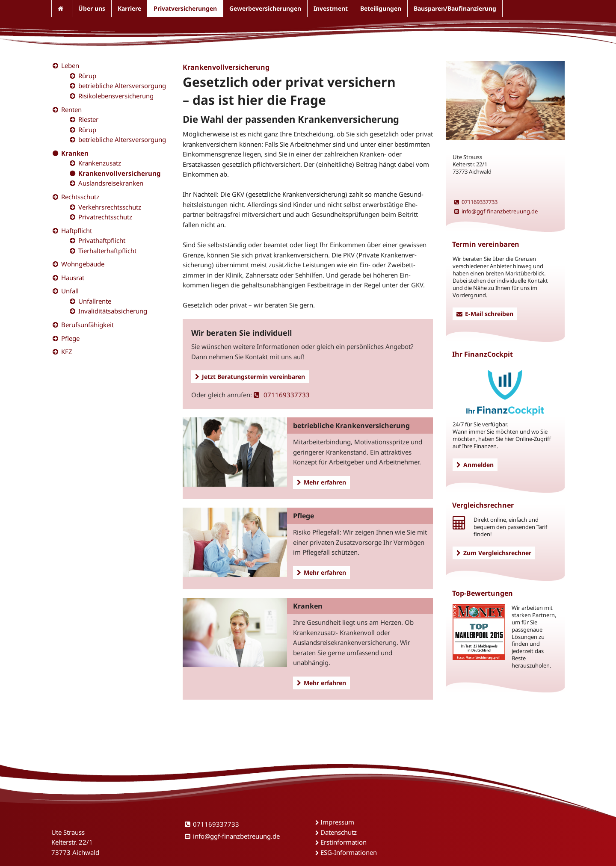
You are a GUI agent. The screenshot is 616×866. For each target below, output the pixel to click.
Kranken (75, 153)
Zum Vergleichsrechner (494, 553)
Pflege (70, 338)
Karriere (129, 8)
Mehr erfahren (321, 482)
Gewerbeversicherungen (265, 8)
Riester (88, 119)
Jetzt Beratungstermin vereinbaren (250, 377)
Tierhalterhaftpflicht (107, 251)
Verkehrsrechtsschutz (110, 207)
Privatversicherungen (185, 8)
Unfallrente (95, 301)
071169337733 (282, 395)
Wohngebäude (83, 264)
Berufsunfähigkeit (87, 325)
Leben (70, 65)
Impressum (337, 822)
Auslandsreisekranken (111, 183)
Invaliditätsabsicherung (113, 311)
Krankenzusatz (100, 163)
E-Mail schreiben (485, 314)
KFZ (67, 352)
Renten (71, 109)
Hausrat (73, 278)
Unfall (70, 291)
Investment (331, 8)
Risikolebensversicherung (116, 96)
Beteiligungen (381, 8)
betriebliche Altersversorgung (122, 86)
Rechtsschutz (80, 197)
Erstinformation (344, 842)
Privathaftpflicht (102, 240)
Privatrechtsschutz (105, 217)
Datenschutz (339, 832)
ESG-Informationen (349, 852)
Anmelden (475, 465)
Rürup (87, 76)
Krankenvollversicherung (120, 173)
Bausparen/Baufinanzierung (455, 8)
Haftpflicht (77, 231)
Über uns (92, 8)
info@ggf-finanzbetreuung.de (496, 211)
